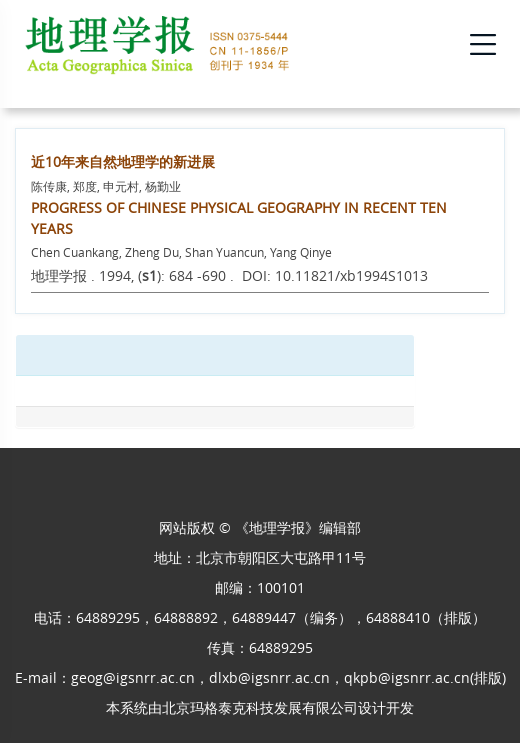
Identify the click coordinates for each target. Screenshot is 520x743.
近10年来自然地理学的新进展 (123, 161)
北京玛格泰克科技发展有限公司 (260, 707)
